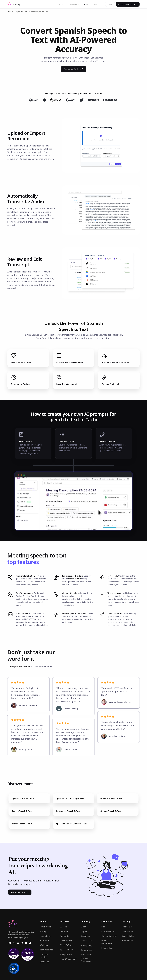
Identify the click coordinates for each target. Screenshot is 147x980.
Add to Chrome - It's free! (128, 4)
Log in (110, 4)
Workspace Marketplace (107, 942)
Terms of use (86, 950)
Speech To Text (22, 11)
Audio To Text (66, 941)
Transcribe (65, 936)
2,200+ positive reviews (19, 666)
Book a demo (128, 941)
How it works (45, 927)
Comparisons (66, 954)
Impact (84, 931)
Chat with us (127, 931)
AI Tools (64, 927)
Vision (83, 927)
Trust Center (86, 955)
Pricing (85, 4)
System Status (128, 936)
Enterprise (44, 941)
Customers (86, 936)
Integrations (45, 936)
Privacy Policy (87, 945)
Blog (103, 927)
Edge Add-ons (107, 948)
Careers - (88, 941)
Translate (64, 931)
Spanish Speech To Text (40, 11)
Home (11, 11)
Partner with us (108, 931)
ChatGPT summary (68, 959)
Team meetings (46, 950)
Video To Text (66, 945)
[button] (62, 4)
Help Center (127, 927)
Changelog (45, 962)
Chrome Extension (109, 936)
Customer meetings (44, 956)
